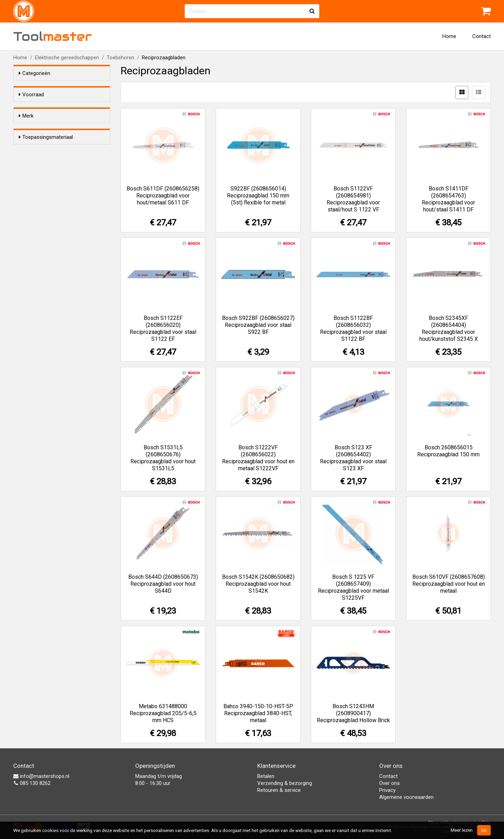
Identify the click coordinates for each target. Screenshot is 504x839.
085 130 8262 (32, 783)
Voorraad (31, 95)
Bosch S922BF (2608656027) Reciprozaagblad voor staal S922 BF (258, 325)
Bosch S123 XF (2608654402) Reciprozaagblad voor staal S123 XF (353, 458)
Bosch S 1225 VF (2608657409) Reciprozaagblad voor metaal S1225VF (353, 587)
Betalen (266, 776)
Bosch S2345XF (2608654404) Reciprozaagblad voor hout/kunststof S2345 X (449, 328)
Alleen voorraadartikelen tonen (64, 108)
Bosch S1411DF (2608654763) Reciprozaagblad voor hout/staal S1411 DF (448, 199)
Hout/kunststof (51, 203)
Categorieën (35, 73)
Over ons (390, 783)
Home (449, 36)
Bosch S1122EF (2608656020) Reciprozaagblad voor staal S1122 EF (163, 328)
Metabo (41, 160)
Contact (482, 36)
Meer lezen (462, 830)
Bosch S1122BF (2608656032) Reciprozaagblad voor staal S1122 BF (353, 328)
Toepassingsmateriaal (46, 180)
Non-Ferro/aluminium (57, 221)
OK (484, 830)
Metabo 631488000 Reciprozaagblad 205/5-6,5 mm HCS (163, 713)
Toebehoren (120, 58)
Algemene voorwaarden (406, 797)
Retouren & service (279, 790)
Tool (53, 36)
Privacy (387, 790)
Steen (39, 239)
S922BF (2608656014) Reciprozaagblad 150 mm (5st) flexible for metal (258, 196)
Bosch (41, 151)
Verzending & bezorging (285, 783)
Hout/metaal (47, 230)
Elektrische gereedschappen (67, 58)
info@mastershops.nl (41, 776)
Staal (39, 194)
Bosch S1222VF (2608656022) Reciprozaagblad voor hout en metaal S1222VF (258, 458)
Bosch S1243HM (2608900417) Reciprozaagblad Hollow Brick (353, 713)
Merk (26, 128)
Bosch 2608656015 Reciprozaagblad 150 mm (448, 451)
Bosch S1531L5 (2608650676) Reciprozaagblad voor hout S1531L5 (163, 458)
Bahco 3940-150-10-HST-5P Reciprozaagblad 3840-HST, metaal (258, 713)
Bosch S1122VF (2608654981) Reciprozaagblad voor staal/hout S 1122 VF (353, 199)
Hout (38, 212)
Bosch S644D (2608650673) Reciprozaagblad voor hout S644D (163, 584)
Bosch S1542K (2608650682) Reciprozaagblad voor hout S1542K (258, 584)
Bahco (40, 142)
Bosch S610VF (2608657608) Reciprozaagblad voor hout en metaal (449, 584)
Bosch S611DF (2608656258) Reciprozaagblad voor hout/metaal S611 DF (163, 196)
